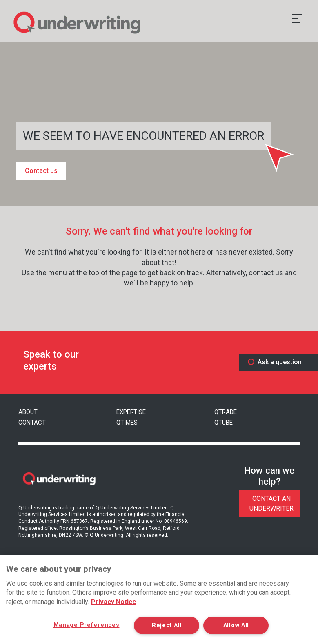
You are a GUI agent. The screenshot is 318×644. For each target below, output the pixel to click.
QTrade (226, 412)
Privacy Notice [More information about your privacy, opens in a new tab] (114, 602)
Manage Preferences (87, 625)
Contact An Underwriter (271, 503)
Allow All (236, 625)
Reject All (167, 625)
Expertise (131, 412)
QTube (223, 423)
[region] (159, 600)
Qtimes (127, 423)
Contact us (41, 171)
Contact (32, 423)
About (28, 412)
